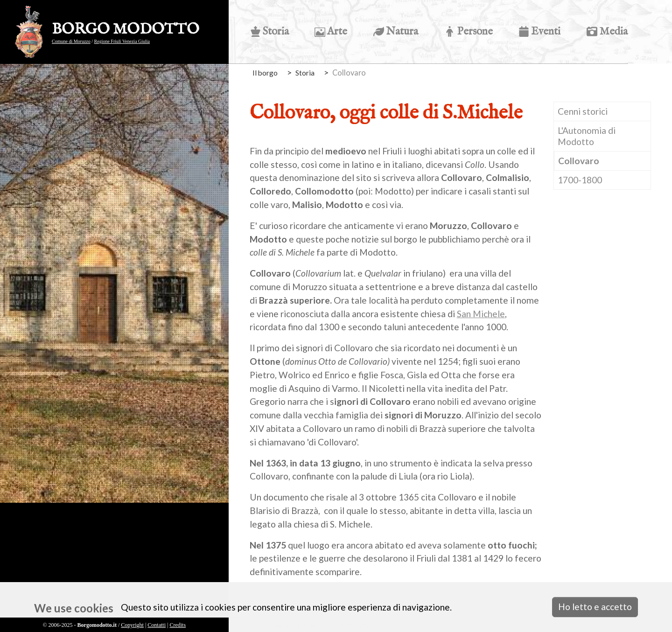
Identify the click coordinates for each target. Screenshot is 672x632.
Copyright (132, 625)
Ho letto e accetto (595, 607)
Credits (178, 625)
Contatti (157, 625)
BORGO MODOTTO (126, 30)
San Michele (481, 314)
